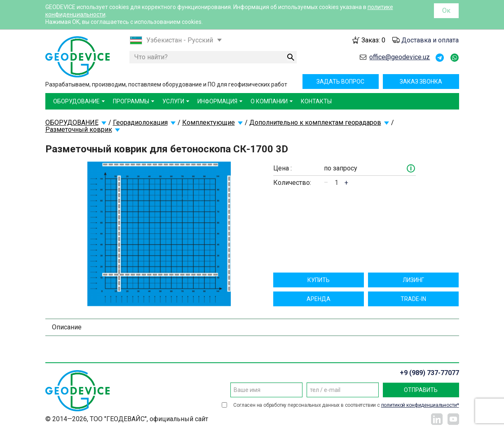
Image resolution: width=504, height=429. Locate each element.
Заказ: (373, 40)
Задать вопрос (340, 82)
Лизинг (413, 280)
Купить (319, 280)
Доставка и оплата (430, 40)
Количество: (292, 183)
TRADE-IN (413, 299)
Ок (446, 10)
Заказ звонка (421, 82)
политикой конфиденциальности (419, 405)
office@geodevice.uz (400, 57)
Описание (67, 327)
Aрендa (319, 299)
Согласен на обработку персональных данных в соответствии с (346, 405)
